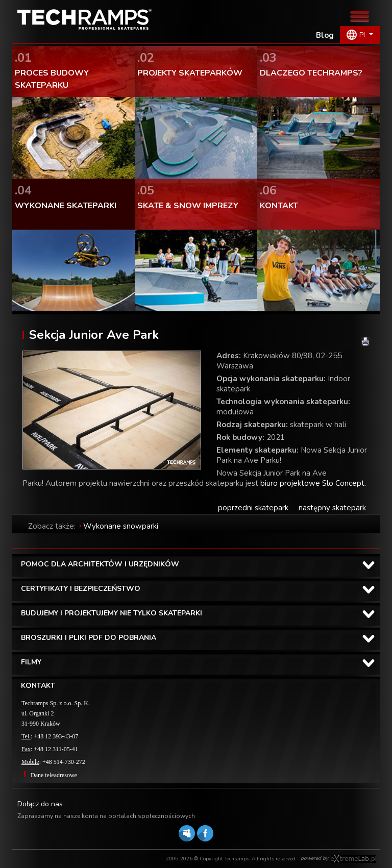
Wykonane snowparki (121, 526)
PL (363, 35)
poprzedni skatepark (253, 508)
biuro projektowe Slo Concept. (313, 483)
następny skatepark (332, 508)
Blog (325, 35)
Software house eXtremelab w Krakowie (353, 859)
